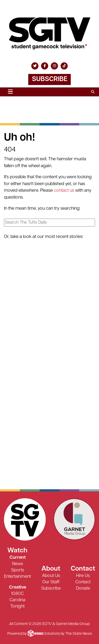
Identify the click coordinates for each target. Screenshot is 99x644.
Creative (18, 587)
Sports (18, 570)
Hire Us (83, 576)
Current (18, 558)
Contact (83, 582)
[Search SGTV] (93, 92)
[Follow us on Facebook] (45, 66)
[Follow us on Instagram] (54, 66)
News (18, 564)
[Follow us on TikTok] (64, 66)
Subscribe (50, 79)
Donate (83, 588)
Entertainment (17, 577)
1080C (17, 594)
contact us (64, 191)
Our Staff (51, 582)
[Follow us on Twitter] (35, 66)
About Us (51, 576)
